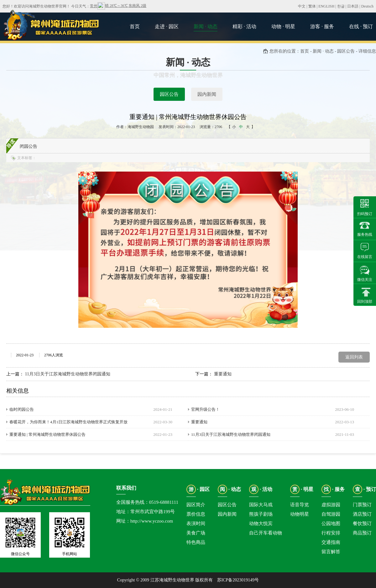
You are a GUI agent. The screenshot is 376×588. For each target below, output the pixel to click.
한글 (341, 6)
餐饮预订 (362, 524)
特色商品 (196, 542)
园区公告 (169, 94)
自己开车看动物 (266, 533)
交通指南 (331, 542)
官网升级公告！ (205, 409)
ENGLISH (326, 6)
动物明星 (300, 514)
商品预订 (362, 533)
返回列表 (354, 357)
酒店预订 (362, 514)
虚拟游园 (331, 505)
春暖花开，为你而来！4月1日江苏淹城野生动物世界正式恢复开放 (68, 422)
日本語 (353, 6)
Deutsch (367, 6)
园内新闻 (207, 94)
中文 (302, 6)
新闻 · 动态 (323, 51)
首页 (305, 51)
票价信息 (196, 514)
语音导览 (300, 505)
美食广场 (196, 533)
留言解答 (331, 552)
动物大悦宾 (261, 524)
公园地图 (331, 524)
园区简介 (196, 505)
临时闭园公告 (22, 409)
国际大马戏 (261, 505)
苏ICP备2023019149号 (238, 580)
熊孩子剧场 (261, 514)
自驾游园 (331, 514)
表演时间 (196, 524)
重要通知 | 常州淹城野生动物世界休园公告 (47, 434)
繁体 (312, 6)
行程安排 (331, 533)
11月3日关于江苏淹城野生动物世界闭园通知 (68, 374)
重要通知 (223, 374)
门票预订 (362, 505)
